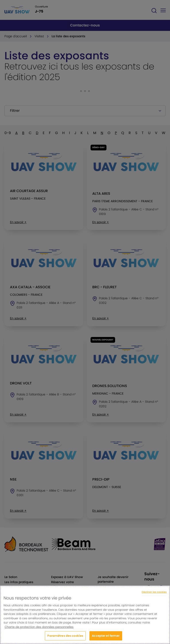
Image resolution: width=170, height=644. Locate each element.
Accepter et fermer (106, 638)
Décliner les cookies (154, 595)
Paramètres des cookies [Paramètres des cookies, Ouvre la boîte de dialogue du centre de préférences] (65, 638)
